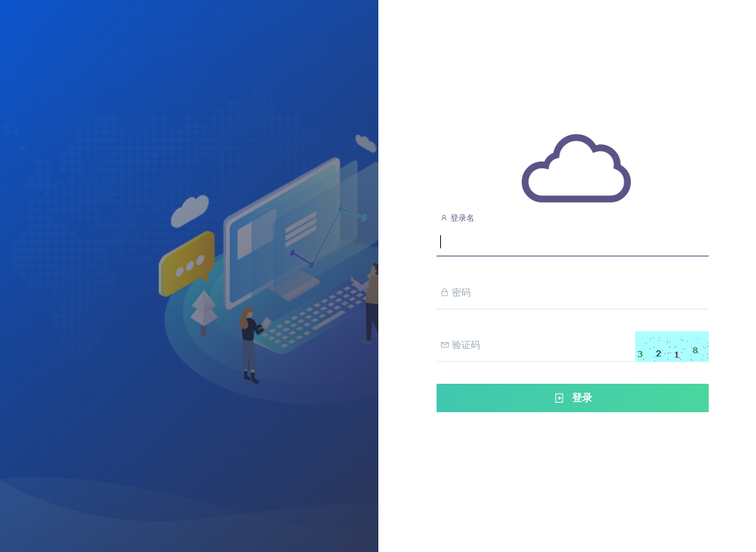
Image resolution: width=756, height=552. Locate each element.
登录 (573, 398)
